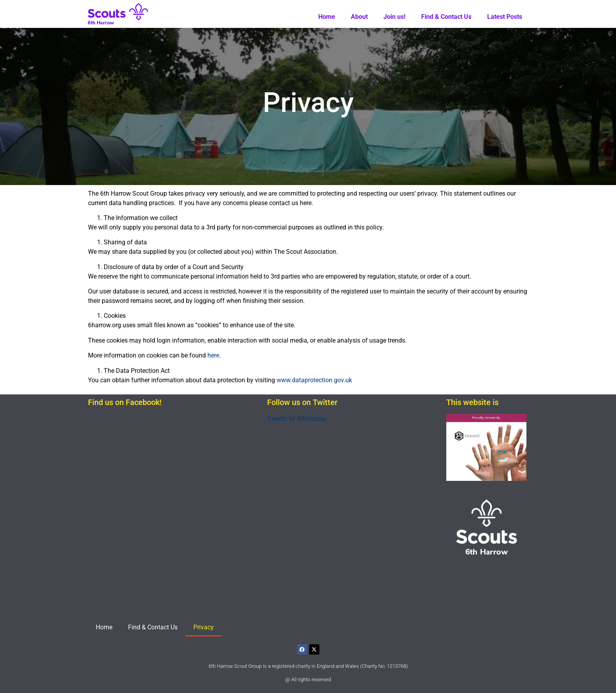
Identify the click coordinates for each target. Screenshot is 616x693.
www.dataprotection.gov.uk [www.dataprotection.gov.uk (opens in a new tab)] (314, 380)
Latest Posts (505, 17)
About (359, 17)
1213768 (397, 666)
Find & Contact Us (446, 17)
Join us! (394, 17)
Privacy (203, 627)
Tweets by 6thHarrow (297, 419)
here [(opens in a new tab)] (213, 355)
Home (327, 17)
